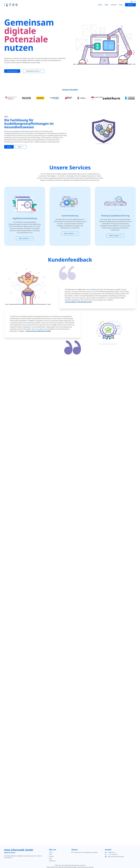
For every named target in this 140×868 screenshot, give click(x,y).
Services (114, 5)
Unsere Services (12, 71)
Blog (121, 5)
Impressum (52, 861)
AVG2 (107, 5)
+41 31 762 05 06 (113, 854)
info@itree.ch (112, 852)
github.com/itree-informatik (116, 857)
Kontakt (130, 5)
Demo (9, 147)
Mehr (21, 147)
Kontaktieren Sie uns (34, 71)
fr (135, 2)
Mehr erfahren (25, 238)
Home (100, 5)
